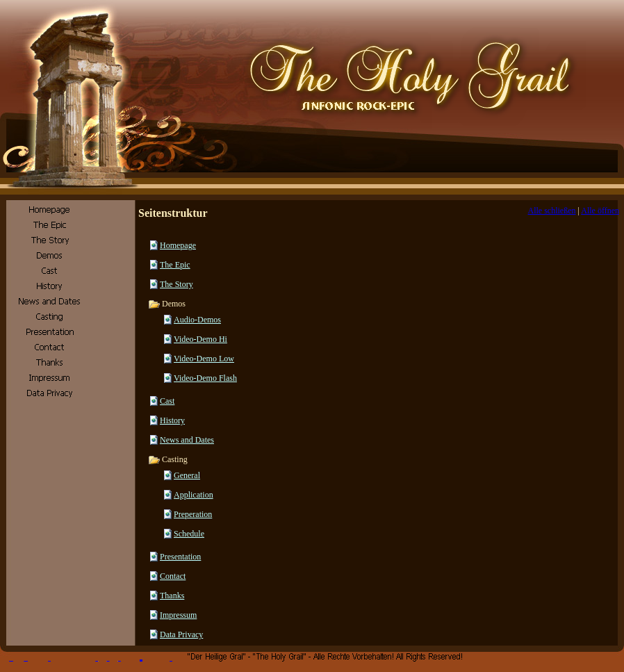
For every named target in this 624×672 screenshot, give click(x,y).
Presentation (180, 557)
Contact (173, 576)
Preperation (193, 514)
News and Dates (187, 440)
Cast (167, 401)
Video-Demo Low (204, 359)
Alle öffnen (600, 211)
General (187, 475)
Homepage (178, 245)
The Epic (175, 265)
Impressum (178, 615)
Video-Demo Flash (205, 378)
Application (194, 495)
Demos (167, 304)
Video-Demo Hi (200, 339)
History (172, 420)
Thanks (172, 596)
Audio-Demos (197, 320)
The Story (176, 284)
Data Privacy (181, 634)
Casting (168, 459)
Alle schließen (552, 211)
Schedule (189, 534)
